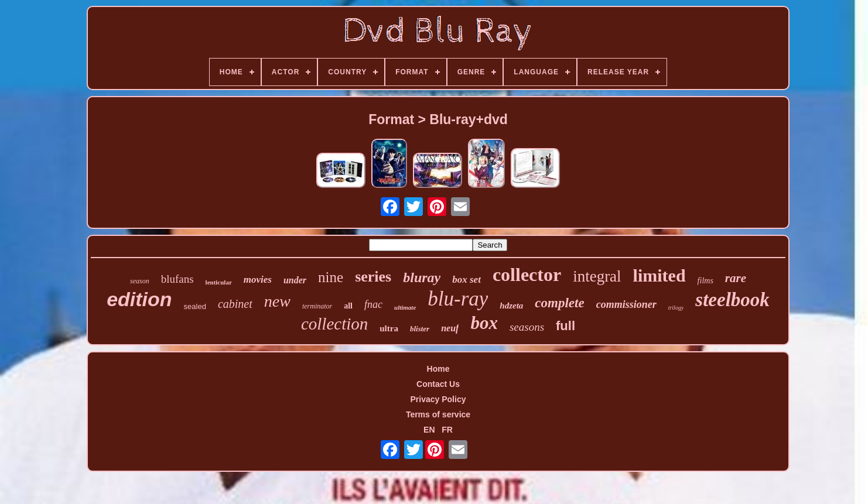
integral (597, 276)
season (140, 281)
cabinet (235, 304)
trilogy (676, 308)
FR (447, 430)
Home (438, 369)
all (348, 306)
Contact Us (438, 384)
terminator (317, 306)
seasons (527, 327)
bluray (422, 277)
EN (429, 430)
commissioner (626, 304)
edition (139, 299)
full (565, 326)
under (295, 280)
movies (258, 280)
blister (420, 329)
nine (331, 277)
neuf (450, 328)
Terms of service (438, 414)
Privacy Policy (438, 399)
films (705, 281)
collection (334, 324)
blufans (177, 279)
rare (736, 278)
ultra (389, 328)
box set (467, 280)
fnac (373, 304)
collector (527, 275)
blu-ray (458, 299)
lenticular (219, 282)
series (373, 277)
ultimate (405, 307)
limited (659, 275)
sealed (195, 306)
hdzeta (511, 306)
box (484, 323)
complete (559, 303)
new (277, 301)
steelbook (732, 300)
